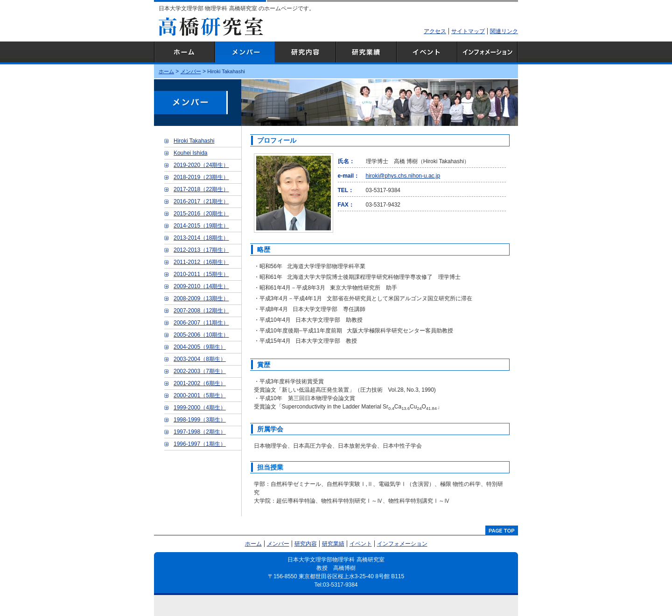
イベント (427, 53)
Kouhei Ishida (190, 153)
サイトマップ (468, 31)
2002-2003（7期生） (200, 371)
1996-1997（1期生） (200, 444)
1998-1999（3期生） (200, 420)
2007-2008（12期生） (201, 311)
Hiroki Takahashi (194, 141)
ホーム (184, 53)
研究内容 (306, 53)
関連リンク (504, 31)
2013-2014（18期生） (201, 238)
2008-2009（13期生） (201, 298)
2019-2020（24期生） (201, 165)
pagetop (502, 530)
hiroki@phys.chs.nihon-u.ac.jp (403, 176)
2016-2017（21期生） (201, 201)
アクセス (435, 31)
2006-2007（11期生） (201, 323)
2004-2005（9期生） (200, 347)
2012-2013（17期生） (201, 250)
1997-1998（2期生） (200, 432)
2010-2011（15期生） (201, 274)
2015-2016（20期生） (201, 214)
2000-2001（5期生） (200, 395)
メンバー (245, 53)
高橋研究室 (211, 27)
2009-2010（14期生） (201, 286)
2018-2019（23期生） (201, 177)
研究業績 (366, 53)
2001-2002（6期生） (200, 383)
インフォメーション (488, 53)
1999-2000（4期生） (200, 408)
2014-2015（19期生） (201, 226)
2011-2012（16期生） (201, 262)
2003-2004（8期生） (200, 359)
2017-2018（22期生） (201, 189)
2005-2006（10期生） (201, 335)
